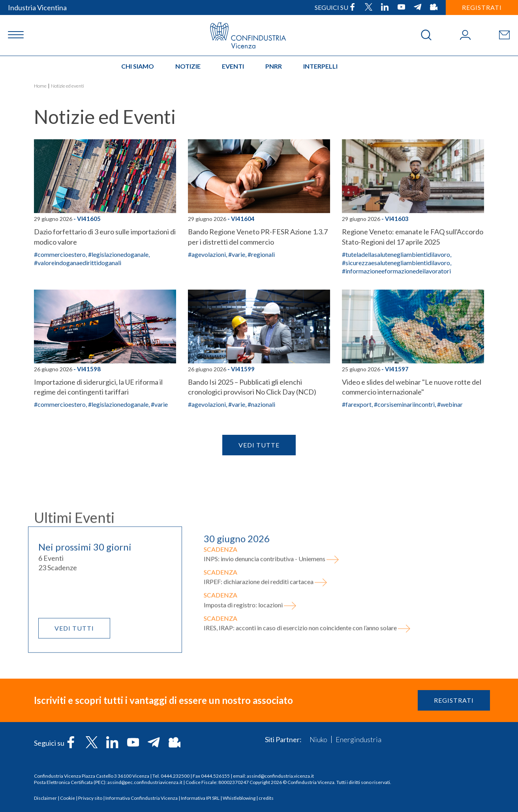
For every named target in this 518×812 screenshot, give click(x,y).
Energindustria (358, 739)
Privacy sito (90, 798)
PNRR (274, 66)
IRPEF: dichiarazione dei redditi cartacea (266, 635)
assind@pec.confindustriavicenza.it (145, 782)
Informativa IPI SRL (200, 798)
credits (266, 798)
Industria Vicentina (37, 7)
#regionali (261, 254)
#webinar (450, 404)
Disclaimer (45, 798)
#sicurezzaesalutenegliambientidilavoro (396, 263)
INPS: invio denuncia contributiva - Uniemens (271, 612)
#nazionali (261, 404)
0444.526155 (215, 776)
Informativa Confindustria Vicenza (142, 798)
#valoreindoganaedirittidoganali (78, 263)
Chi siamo (138, 66)
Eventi (233, 66)
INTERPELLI (320, 66)
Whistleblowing (239, 798)
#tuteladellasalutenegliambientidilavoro (396, 254)
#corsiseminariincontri (404, 404)
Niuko (318, 739)
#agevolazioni (207, 254)
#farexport (357, 404)
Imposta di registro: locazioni (250, 658)
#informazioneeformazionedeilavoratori (396, 271)
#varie (237, 254)
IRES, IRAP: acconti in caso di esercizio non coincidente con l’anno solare (307, 681)
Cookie (68, 798)
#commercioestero (60, 254)
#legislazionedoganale (118, 254)
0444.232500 (175, 776)
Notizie (188, 66)
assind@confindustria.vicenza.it (280, 776)
